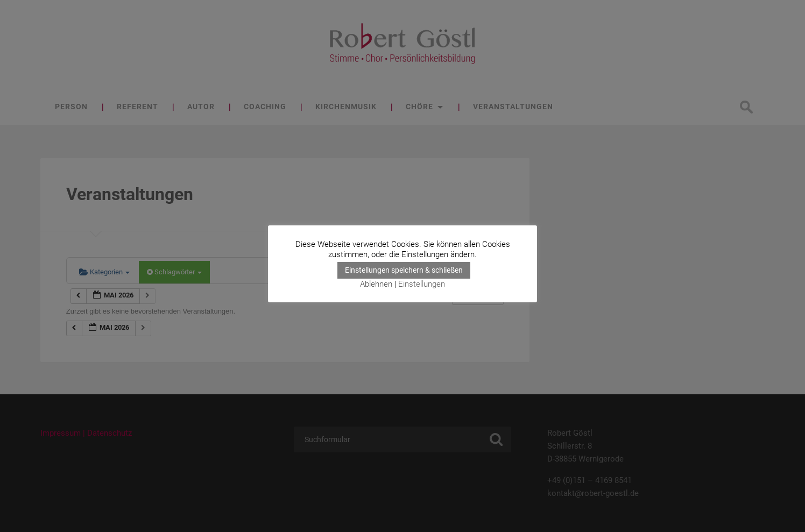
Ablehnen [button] (376, 284)
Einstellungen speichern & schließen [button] (404, 270)
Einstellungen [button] (422, 284)
